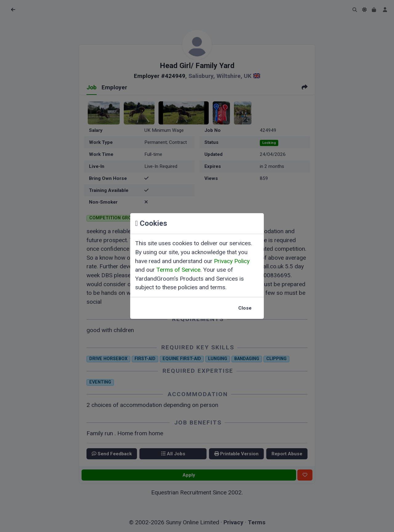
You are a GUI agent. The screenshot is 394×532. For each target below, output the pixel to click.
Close (245, 308)
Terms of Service (178, 270)
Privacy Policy (232, 261)
